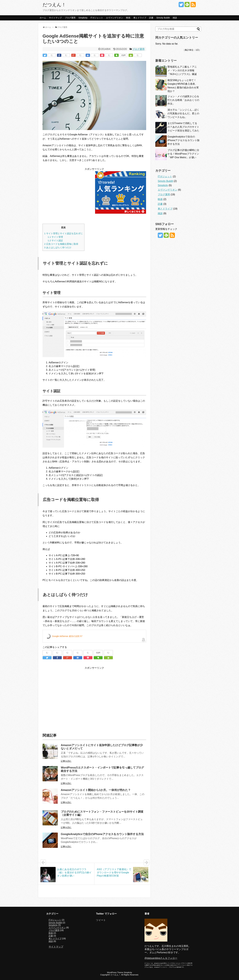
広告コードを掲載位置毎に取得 (61, 244)
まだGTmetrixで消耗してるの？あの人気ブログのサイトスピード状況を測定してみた (183, 127)
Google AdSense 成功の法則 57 (67, 636)
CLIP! (123, 55)
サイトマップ (55, 18)
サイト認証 (55, 240)
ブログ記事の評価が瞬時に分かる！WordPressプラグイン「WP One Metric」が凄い (183, 154)
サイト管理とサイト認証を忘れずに (63, 233)
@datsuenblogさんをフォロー (161, 958)
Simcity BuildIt (163, 18)
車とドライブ (140, 18)
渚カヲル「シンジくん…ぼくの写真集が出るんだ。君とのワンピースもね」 (183, 113)
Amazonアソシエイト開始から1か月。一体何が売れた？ (96, 790)
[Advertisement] (68, 192)
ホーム (43, 18)
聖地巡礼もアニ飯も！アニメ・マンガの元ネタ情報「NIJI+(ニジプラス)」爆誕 (182, 70)
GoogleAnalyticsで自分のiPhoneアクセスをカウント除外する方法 (102, 834)
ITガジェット (97, 18)
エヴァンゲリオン (114, 18)
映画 (128, 18)
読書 (151, 18)
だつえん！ (54, 5)
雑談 (175, 18)
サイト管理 (55, 237)
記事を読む (66, 761)
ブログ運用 (70, 18)
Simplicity (83, 18)
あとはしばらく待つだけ (58, 247)
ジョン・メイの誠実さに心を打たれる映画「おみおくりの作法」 (183, 100)
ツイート (101, 920)
